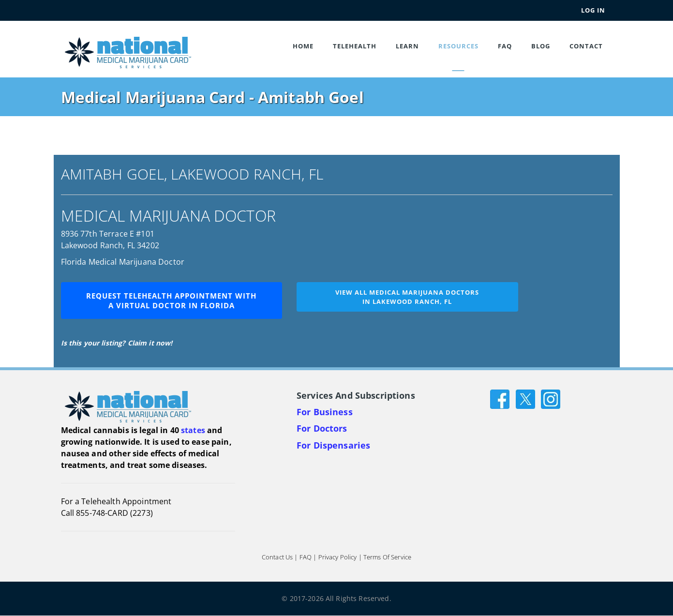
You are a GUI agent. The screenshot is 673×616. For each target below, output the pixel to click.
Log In (593, 10)
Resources (458, 46)
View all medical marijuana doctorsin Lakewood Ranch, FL (407, 297)
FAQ (505, 46)
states (193, 430)
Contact (586, 46)
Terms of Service (387, 557)
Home (303, 46)
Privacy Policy (338, 557)
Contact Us (277, 557)
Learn (407, 46)
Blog (541, 46)
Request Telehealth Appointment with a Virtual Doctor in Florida (171, 300)
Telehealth (355, 46)
